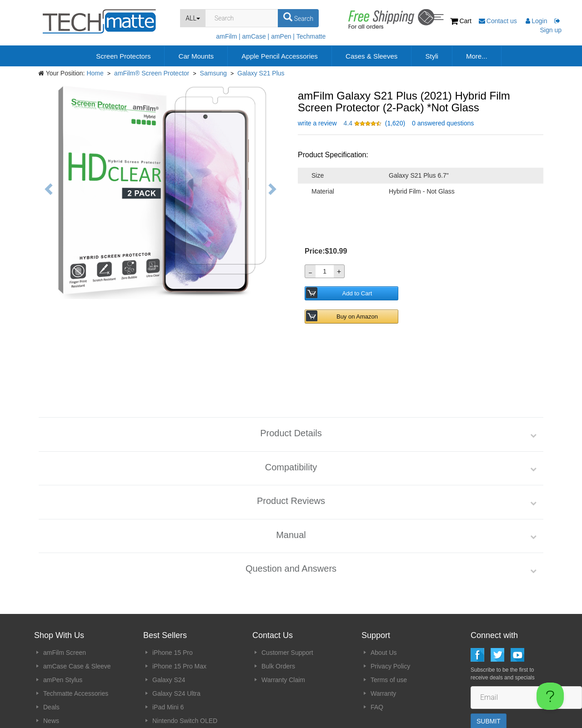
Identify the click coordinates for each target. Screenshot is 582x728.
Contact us (499, 21)
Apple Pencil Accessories (280, 56)
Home (95, 73)
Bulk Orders (278, 621)
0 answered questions (443, 123)
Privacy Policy (390, 621)
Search (298, 17)
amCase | (256, 36)
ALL (193, 18)
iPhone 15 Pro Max (179, 621)
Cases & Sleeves (371, 56)
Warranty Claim (283, 634)
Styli (431, 56)
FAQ (377, 662)
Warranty (383, 648)
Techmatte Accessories (76, 648)
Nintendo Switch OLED (185, 675)
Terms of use (389, 634)
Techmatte (311, 36)
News (51, 675)
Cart (462, 21)
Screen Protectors (123, 56)
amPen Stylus (63, 634)
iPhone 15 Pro (173, 607)
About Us (384, 607)
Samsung (213, 73)
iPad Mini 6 (168, 662)
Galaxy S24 (169, 634)
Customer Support (287, 607)
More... (477, 56)
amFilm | (228, 36)
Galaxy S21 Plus (261, 73)
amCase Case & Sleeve (77, 621)
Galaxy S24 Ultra (176, 648)
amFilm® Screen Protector (152, 73)
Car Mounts (196, 56)
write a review (317, 123)
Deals (51, 662)
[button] (364, 123)
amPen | (283, 36)
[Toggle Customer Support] (550, 696)
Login (536, 21)
